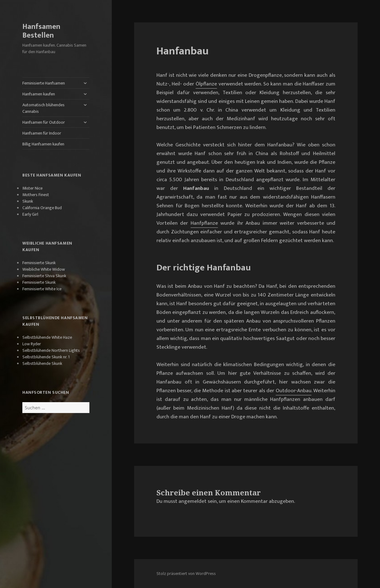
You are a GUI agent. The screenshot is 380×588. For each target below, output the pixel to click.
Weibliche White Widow (44, 269)
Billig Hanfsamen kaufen (43, 144)
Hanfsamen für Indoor (42, 133)
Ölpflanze (206, 84)
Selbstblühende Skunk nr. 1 (46, 357)
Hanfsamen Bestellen (41, 31)
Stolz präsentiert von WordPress (186, 574)
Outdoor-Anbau (294, 391)
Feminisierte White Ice (42, 289)
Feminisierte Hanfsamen (44, 83)
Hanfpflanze (204, 223)
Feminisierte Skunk (39, 263)
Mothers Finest (36, 195)
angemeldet (192, 501)
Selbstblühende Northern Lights (51, 350)
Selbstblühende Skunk (42, 363)
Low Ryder (32, 344)
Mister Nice (32, 188)
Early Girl (30, 214)
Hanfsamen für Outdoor (44, 122)
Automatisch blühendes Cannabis (43, 108)
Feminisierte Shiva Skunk (44, 276)
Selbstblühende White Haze (47, 337)
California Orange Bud (42, 208)
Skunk (28, 201)
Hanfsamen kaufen (39, 94)
